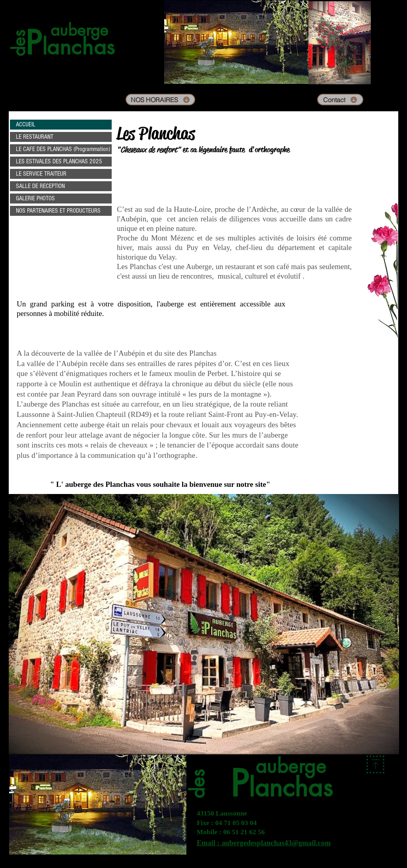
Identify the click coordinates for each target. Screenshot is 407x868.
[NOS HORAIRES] (160, 100)
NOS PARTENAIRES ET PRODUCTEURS (58, 211)
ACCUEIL (26, 124)
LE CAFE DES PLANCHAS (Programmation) (63, 149)
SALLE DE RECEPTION (40, 186)
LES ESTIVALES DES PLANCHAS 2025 (59, 161)
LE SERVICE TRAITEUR (41, 174)
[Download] (375, 764)
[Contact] (340, 100)
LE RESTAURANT (35, 137)
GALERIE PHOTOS (35, 198)
